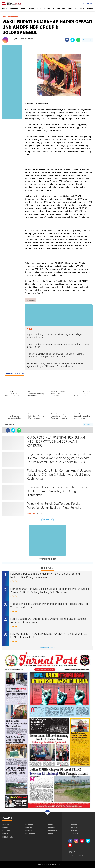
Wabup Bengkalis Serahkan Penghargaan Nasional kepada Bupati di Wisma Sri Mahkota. (50, 606)
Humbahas (14, 17)
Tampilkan (88, 425)
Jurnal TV (41, 8)
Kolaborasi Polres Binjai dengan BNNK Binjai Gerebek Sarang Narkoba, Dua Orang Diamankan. (58, 491)
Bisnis (32, 8)
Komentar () (87, 40)
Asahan (6, 824)
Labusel (29, 828)
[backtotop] (47, 812)
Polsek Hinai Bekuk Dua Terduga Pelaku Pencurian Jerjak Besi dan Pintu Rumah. (55, 506)
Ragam (74, 831)
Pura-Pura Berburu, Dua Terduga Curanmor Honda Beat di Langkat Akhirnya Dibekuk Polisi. (50, 621)
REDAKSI (72, 852)
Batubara (29, 824)
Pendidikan (72, 8)
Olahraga (61, 8)
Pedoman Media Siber (77, 855)
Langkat (52, 828)
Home (5, 8)
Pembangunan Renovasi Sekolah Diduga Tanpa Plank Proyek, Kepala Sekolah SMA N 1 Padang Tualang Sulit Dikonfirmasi (47, 591)
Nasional (51, 8)
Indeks (24, 8)
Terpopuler (14, 8)
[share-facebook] (67, 40)
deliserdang (8, 837)
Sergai (5, 834)
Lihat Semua (47, 520)
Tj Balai (75, 834)
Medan (74, 828)
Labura (5, 828)
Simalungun (30, 834)
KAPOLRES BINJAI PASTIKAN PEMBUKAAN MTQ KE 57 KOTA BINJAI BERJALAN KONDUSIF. (57, 442)
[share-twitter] (73, 40)
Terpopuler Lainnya (47, 648)
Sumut (82, 8)
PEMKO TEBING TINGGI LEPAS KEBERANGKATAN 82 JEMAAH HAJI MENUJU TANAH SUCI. (49, 636)
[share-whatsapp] (78, 40)
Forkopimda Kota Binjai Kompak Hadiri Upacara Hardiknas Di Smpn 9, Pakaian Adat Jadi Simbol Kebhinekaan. (58, 475)
